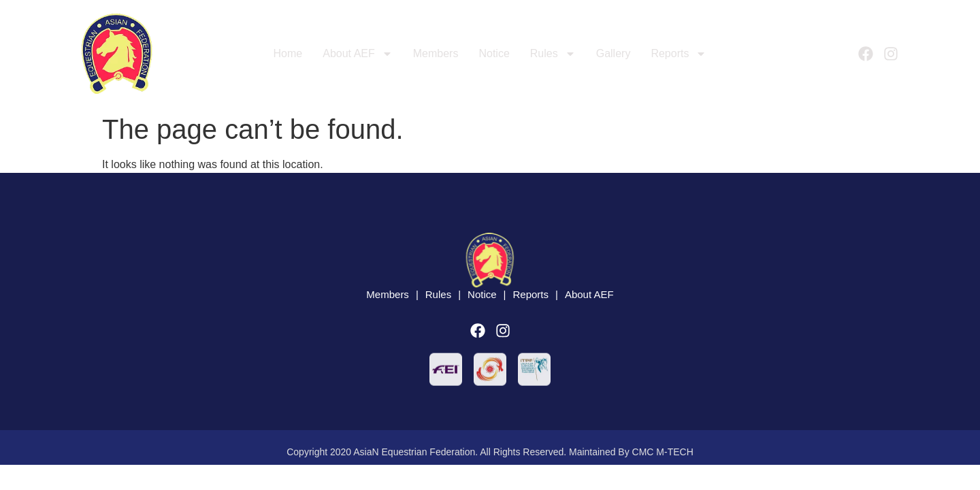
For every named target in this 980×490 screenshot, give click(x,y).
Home (288, 53)
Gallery (614, 53)
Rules (553, 54)
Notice (494, 53)
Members (436, 53)
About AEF (358, 54)
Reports (679, 54)
